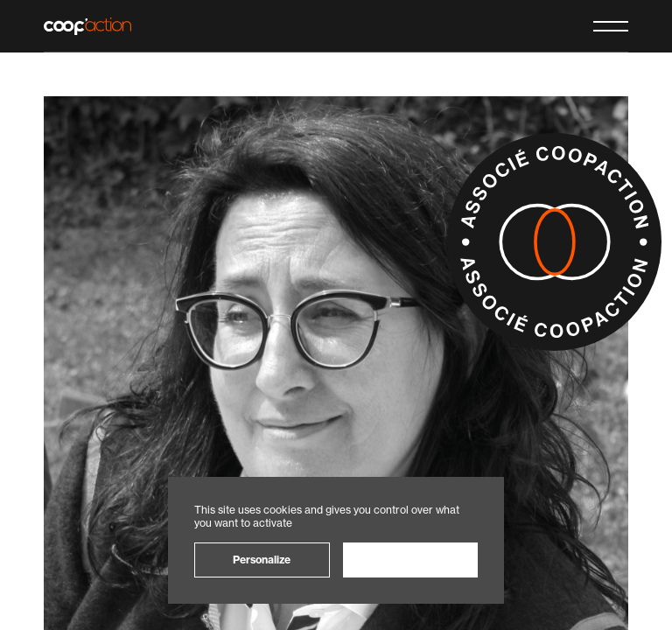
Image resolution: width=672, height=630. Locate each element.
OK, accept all (410, 560)
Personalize (262, 560)
